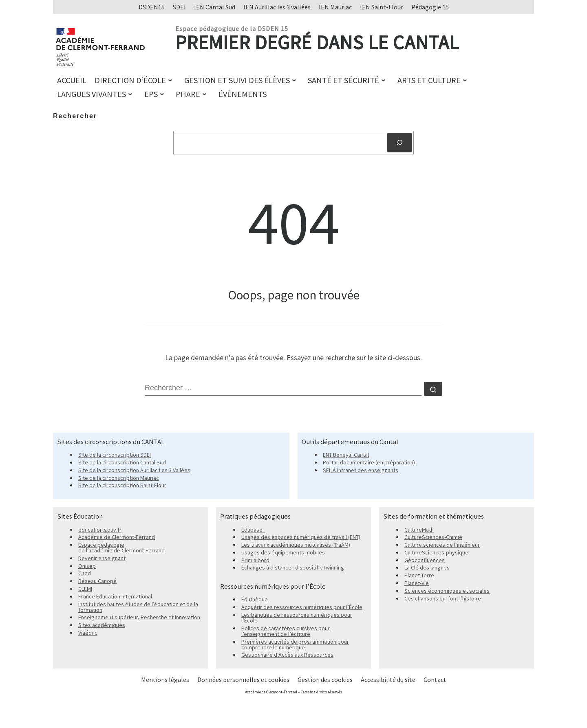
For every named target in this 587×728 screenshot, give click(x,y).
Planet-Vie (417, 583)
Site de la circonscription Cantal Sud (122, 462)
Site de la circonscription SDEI (115, 455)
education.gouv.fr (100, 530)
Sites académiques (102, 625)
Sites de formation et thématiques (434, 516)
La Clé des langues (427, 567)
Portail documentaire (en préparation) (369, 462)
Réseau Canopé (97, 581)
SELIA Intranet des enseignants (361, 470)
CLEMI (85, 589)
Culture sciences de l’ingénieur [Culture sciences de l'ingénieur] (442, 545)
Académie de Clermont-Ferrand (117, 537)
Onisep (87, 566)
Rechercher (75, 116)
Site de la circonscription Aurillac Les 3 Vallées (134, 470)
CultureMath (419, 530)
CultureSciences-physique (436, 552)
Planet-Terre (419, 575)
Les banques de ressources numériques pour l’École (297, 618)
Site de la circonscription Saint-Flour (122, 485)
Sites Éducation (80, 516)
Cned (85, 573)
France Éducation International (115, 596)
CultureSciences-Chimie (433, 537)
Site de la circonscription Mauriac (119, 478)
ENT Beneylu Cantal (346, 455)
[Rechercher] (399, 143)
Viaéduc (88, 633)
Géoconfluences (425, 560)
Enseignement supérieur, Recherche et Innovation (139, 617)
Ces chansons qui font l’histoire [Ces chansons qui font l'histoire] (443, 598)
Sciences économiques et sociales (447, 591)
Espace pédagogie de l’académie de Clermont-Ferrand (121, 548)
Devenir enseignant (102, 558)
